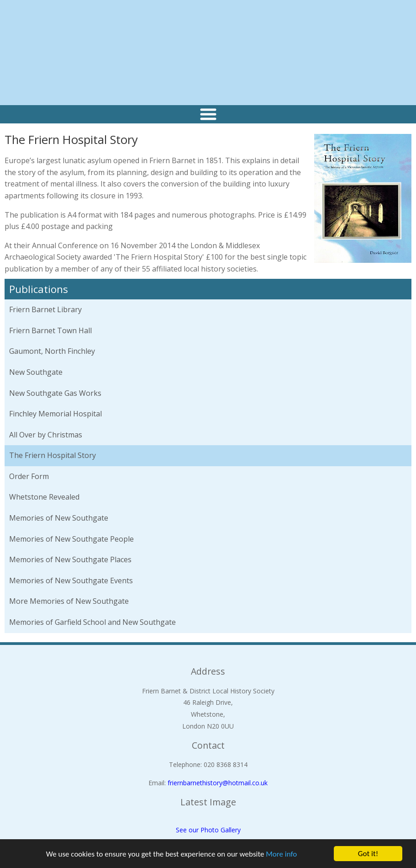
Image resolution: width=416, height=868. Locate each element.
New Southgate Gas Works (55, 393)
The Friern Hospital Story (53, 455)
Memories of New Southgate (59, 518)
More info (281, 854)
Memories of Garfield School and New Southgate (92, 622)
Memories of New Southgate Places (70, 559)
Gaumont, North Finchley (52, 351)
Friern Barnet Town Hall (50, 330)
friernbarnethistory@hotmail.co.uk (218, 783)
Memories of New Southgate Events (71, 580)
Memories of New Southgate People (71, 539)
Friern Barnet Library (45, 309)
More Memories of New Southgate (69, 601)
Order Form (29, 476)
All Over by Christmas (46, 435)
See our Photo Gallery (208, 830)
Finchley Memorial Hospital (55, 414)
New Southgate (36, 372)
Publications (39, 289)
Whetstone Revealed (44, 497)
